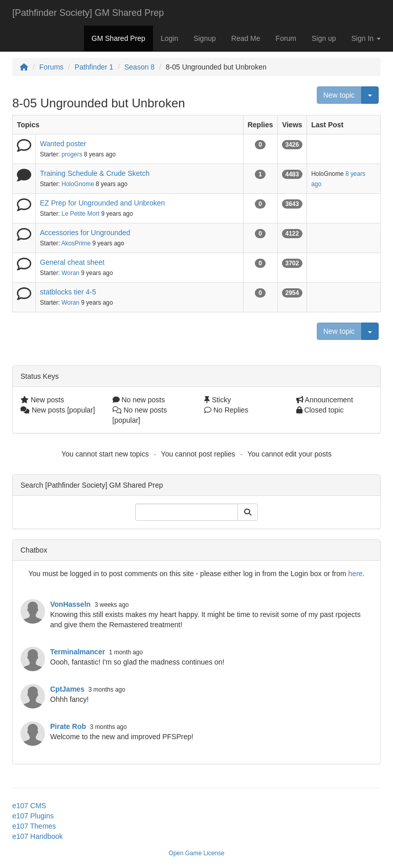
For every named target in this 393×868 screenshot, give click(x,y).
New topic (339, 95)
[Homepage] (24, 67)
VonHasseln (70, 604)
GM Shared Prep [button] (118, 38)
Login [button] (169, 38)
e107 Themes (34, 826)
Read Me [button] (246, 38)
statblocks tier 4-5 (68, 292)
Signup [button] (205, 38)
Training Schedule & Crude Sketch (95, 173)
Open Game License (196, 853)
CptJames (67, 689)
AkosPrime (76, 243)
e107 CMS (29, 806)
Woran (70, 273)
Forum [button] (286, 38)
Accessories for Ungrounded (85, 233)
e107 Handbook (38, 836)
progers (72, 154)
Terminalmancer (78, 652)
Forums (51, 67)
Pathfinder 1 (94, 67)
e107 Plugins (33, 816)
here (356, 574)
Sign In (366, 38)
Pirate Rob (68, 726)
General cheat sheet (72, 262)
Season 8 (139, 67)
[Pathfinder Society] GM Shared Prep (88, 13)
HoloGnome (78, 184)
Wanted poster (63, 144)
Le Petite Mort (80, 214)
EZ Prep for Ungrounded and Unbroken (102, 203)
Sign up (324, 38)
